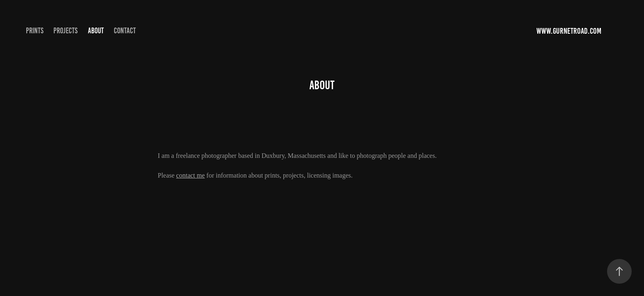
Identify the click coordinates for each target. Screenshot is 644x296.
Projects (66, 31)
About (96, 31)
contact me (191, 175)
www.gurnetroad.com (570, 31)
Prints (35, 31)
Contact (125, 31)
